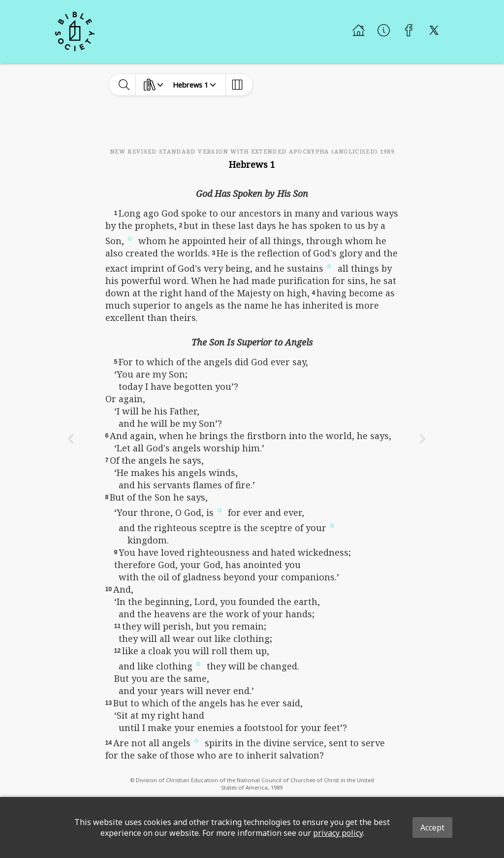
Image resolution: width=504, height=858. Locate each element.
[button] (130, 238)
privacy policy (338, 833)
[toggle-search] (124, 85)
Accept (432, 827)
